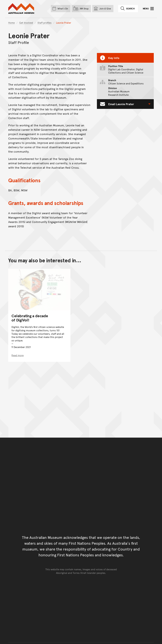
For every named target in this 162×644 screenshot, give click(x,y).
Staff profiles (44, 23)
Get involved (26, 23)
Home (11, 23)
